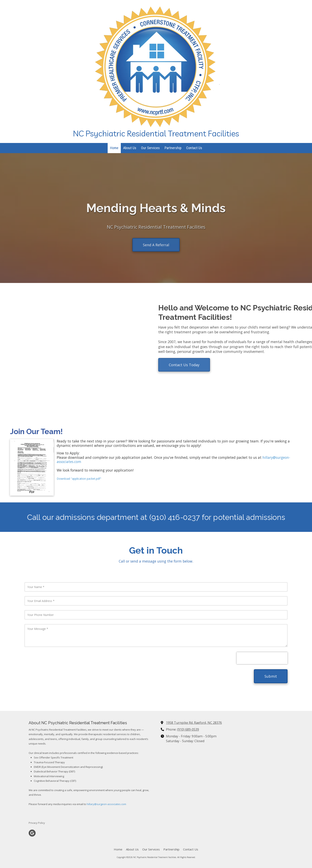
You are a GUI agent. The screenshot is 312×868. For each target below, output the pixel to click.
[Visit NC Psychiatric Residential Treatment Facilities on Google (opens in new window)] (32, 833)
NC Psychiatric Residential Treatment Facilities (156, 133)
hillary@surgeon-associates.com (106, 804)
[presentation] (262, 658)
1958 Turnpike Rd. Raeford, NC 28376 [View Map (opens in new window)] (194, 723)
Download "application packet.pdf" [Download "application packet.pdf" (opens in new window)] (79, 479)
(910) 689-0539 (188, 729)
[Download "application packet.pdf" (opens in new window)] (32, 467)
